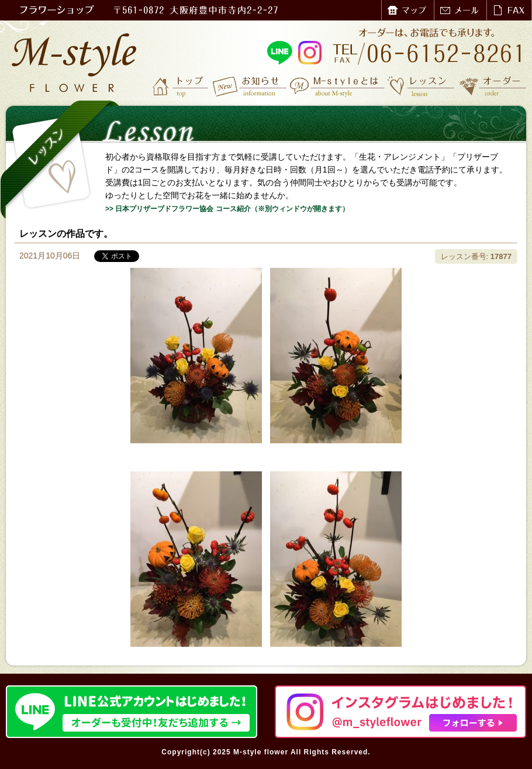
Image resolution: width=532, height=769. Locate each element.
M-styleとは (338, 86)
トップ (181, 86)
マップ (407, 10)
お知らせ (250, 86)
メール (460, 10)
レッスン (421, 86)
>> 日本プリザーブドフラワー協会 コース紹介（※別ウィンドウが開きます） (227, 209)
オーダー (493, 86)
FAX (509, 10)
